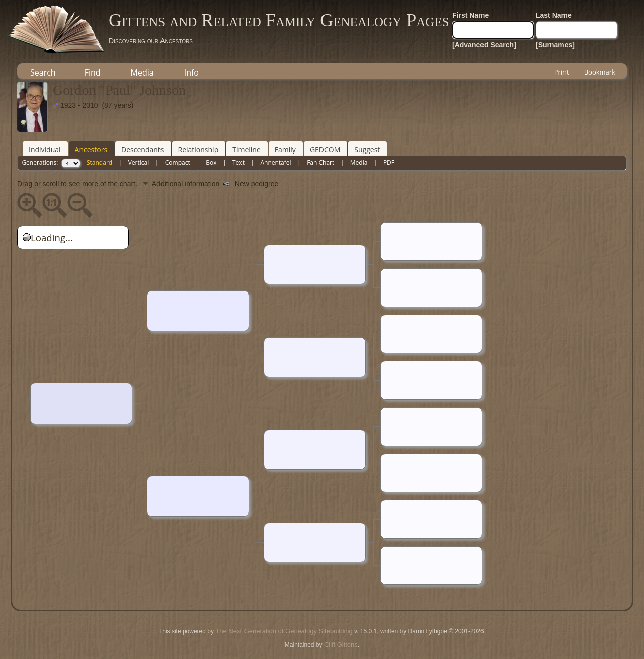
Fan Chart (320, 162)
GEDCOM (325, 149)
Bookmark (600, 72)
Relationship (198, 149)
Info (191, 72)
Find (93, 72)
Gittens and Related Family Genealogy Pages (279, 20)
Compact (178, 162)
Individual (45, 149)
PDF (389, 162)
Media (142, 72)
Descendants (142, 149)
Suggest (367, 149)
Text (238, 162)
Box (211, 162)
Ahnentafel (275, 162)
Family (285, 149)
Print (562, 72)
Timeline (247, 149)
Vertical (139, 162)
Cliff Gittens (341, 645)
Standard (99, 162)
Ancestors (91, 149)
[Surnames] (555, 45)
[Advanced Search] (484, 45)
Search (43, 72)
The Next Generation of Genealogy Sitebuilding (284, 631)
